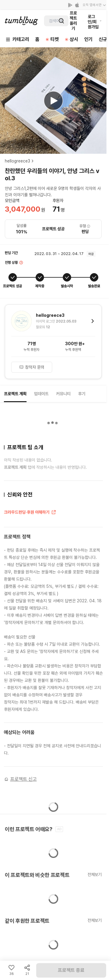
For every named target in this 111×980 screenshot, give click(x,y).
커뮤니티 (63, 394)
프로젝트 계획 (15, 394)
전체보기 (95, 874)
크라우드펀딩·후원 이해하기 (30, 512)
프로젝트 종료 (71, 970)
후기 (82, 394)
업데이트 (41, 394)
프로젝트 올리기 (73, 20)
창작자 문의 (32, 367)
